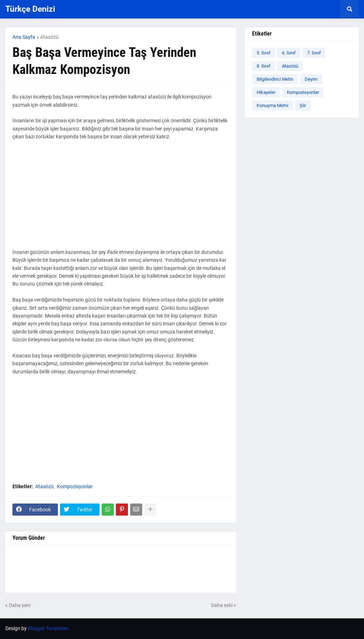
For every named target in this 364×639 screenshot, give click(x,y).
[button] (349, 9)
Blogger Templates (48, 628)
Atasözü (49, 37)
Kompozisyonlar (75, 486)
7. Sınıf (314, 53)
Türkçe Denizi (30, 9)
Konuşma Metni (272, 105)
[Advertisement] (121, 198)
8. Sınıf (264, 66)
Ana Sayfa (24, 37)
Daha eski (222, 605)
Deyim (311, 79)
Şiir (303, 105)
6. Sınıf (289, 53)
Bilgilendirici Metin (275, 79)
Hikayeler (266, 92)
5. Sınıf (264, 53)
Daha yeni (20, 605)
